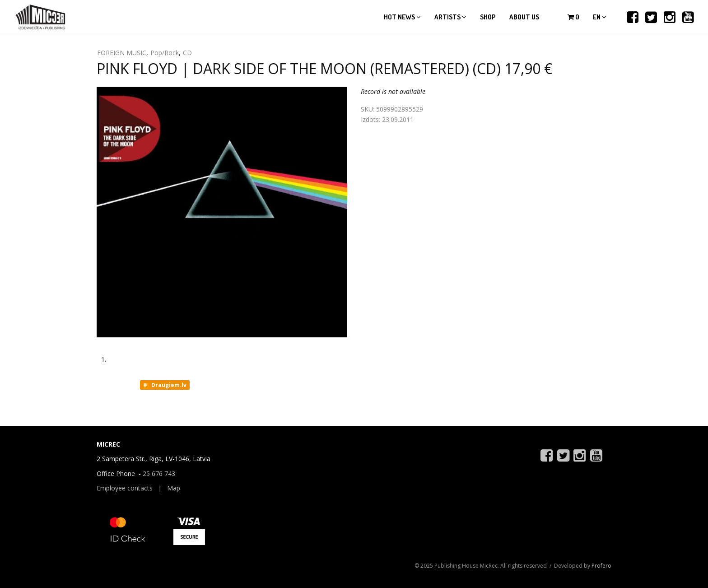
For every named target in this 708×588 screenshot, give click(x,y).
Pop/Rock (165, 53)
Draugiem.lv (164, 385)
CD (187, 53)
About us (524, 17)
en (600, 17)
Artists (450, 17)
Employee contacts (125, 488)
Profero (601, 566)
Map (174, 488)
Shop (488, 17)
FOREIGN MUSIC (122, 53)
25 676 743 (159, 474)
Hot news (402, 17)
